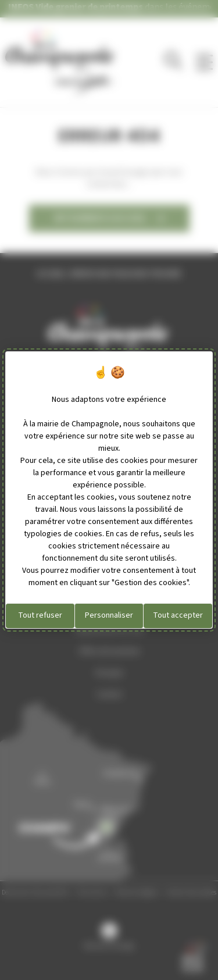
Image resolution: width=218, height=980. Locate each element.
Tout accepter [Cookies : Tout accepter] (178, 615)
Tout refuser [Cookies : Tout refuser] (40, 615)
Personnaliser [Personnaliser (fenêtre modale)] (109, 615)
